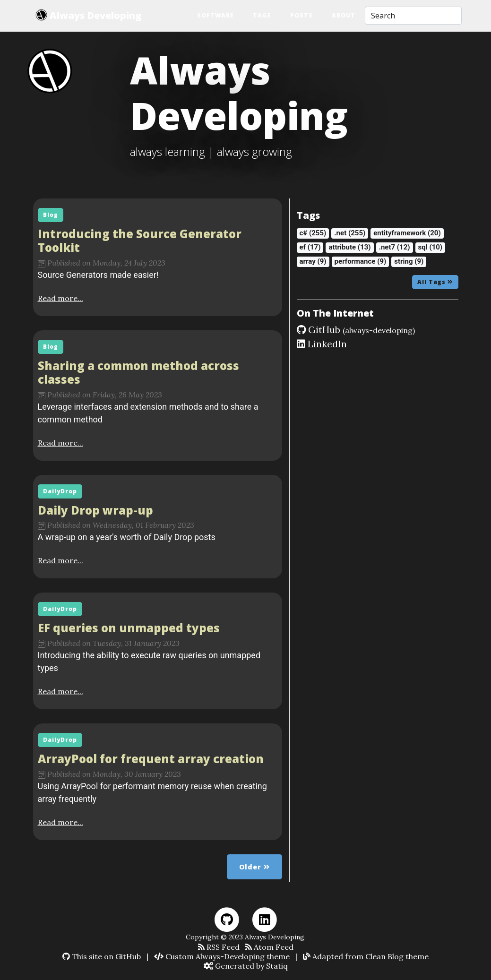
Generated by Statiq (246, 966)
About (344, 15)
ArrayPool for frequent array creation (151, 759)
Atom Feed (269, 947)
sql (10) (431, 247)
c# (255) (313, 233)
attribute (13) (349, 247)
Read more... (60, 298)
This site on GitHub (102, 956)
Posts (301, 15)
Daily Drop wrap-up (95, 510)
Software (215, 15)
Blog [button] (51, 215)
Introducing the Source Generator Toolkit (140, 241)
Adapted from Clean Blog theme (366, 956)
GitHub (356, 330)
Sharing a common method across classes (138, 372)
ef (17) (310, 247)
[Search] (413, 16)
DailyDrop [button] (60, 491)
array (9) (313, 261)
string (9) (409, 261)
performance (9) (361, 261)
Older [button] (254, 867)
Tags (262, 15)
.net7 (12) (395, 247)
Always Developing (88, 15)
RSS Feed (219, 947)
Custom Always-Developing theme (222, 956)
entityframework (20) (407, 233)
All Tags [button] (435, 282)
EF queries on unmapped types (129, 628)
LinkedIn (322, 344)
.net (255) (350, 233)
